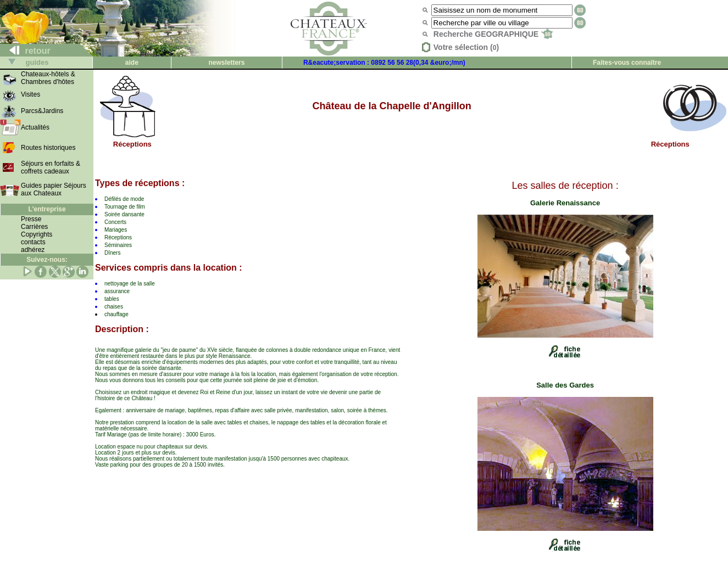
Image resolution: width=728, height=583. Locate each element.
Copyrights (37, 234)
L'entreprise (47, 209)
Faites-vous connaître (627, 63)
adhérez (33, 250)
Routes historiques (48, 148)
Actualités (35, 127)
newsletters (226, 63)
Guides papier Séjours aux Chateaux (54, 189)
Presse (31, 219)
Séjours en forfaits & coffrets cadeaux (51, 167)
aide (132, 63)
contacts (33, 242)
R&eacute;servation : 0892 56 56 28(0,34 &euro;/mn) (384, 63)
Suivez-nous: (47, 260)
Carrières (34, 227)
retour (26, 51)
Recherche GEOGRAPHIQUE (493, 34)
